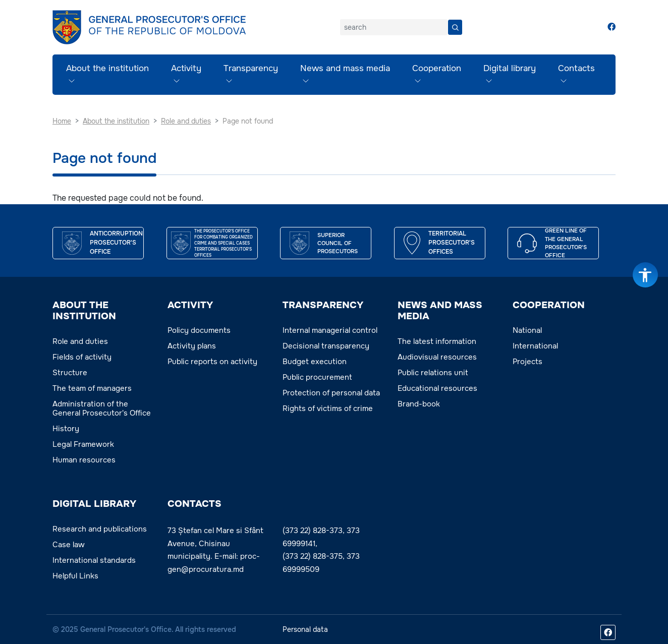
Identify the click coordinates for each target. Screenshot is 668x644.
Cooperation (437, 68)
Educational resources (437, 388)
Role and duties (80, 341)
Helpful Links (75, 576)
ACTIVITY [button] (190, 305)
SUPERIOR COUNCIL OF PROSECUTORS (338, 243)
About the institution (107, 68)
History (66, 429)
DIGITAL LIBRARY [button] (94, 504)
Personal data (305, 629)
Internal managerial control (330, 330)
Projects (527, 362)
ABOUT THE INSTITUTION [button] (84, 311)
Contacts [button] (194, 504)
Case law (69, 545)
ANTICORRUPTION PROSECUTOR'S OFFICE (116, 243)
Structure (70, 373)
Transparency (251, 68)
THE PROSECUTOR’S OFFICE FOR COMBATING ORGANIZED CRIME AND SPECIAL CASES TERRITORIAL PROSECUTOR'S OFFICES (224, 243)
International (535, 346)
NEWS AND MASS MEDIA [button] (440, 311)
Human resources (84, 460)
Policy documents (199, 330)
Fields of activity (82, 357)
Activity (186, 68)
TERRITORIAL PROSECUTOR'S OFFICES (452, 243)
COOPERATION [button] (549, 305)
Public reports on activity (212, 362)
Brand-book (419, 404)
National (527, 330)
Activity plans (192, 346)
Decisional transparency (326, 346)
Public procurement (317, 377)
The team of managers (92, 388)
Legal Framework (83, 444)
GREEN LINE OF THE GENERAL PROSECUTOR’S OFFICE (566, 243)
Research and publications (100, 529)
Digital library (510, 68)
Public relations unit (433, 373)
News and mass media (345, 68)
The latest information (437, 341)
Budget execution (315, 362)
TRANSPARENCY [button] (323, 305)
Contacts (576, 68)
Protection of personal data (331, 393)
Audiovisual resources (437, 357)
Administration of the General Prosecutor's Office (102, 408)
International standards (94, 560)
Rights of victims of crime (328, 408)
